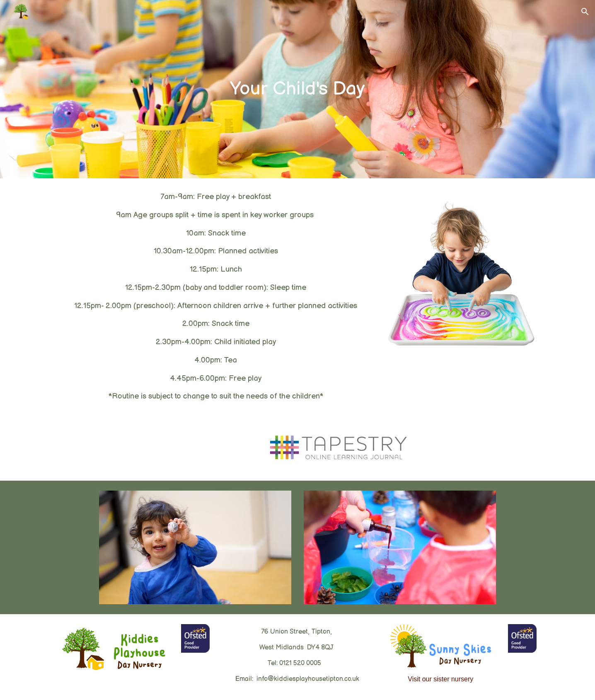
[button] (585, 12)
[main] (297, 89)
